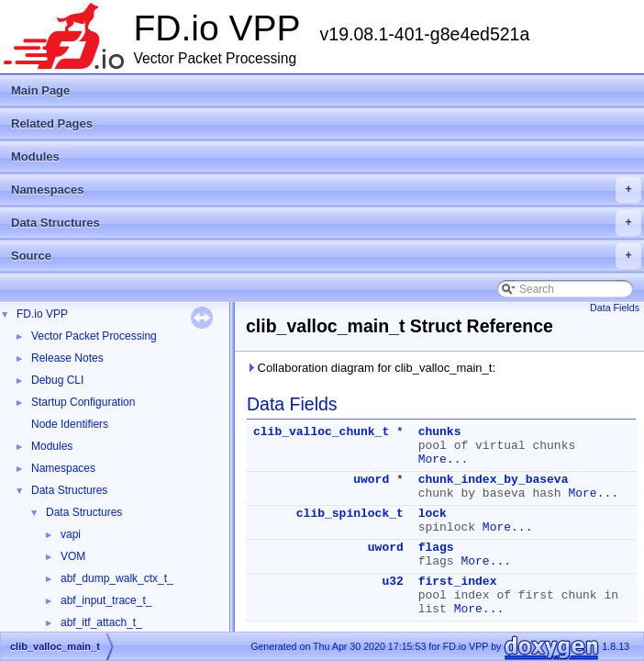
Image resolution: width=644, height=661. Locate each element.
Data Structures (326, 223)
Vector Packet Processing (94, 336)
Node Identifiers (70, 424)
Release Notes (67, 358)
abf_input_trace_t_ (106, 600)
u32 (392, 582)
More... (444, 459)
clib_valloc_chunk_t (321, 432)
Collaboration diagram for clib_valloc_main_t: (371, 368)
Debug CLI (57, 380)
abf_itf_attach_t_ (101, 622)
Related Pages (52, 123)
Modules (35, 157)
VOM (73, 556)
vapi (71, 534)
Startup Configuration (83, 402)
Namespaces (326, 190)
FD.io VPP (42, 314)
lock (433, 514)
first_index (458, 582)
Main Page (40, 90)
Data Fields (615, 308)
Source (326, 256)
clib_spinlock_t (350, 514)
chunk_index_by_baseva (494, 480)
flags (436, 548)
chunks (440, 432)
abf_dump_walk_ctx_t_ (117, 578)
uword (371, 480)
